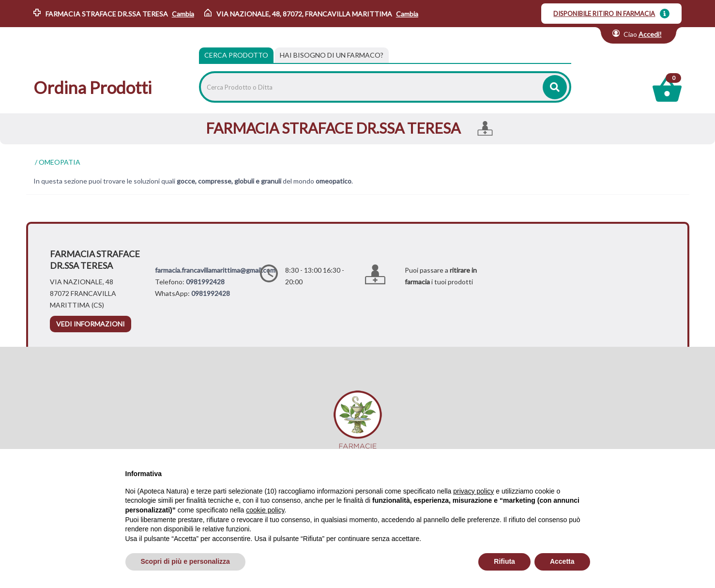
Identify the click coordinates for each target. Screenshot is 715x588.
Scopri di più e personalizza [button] (185, 561)
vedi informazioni (91, 324)
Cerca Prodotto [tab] (236, 55)
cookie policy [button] (265, 510)
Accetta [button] (562, 561)
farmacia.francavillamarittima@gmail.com (215, 270)
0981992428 (205, 282)
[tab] (332, 55)
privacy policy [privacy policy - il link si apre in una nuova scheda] (473, 491)
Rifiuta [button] (504, 561)
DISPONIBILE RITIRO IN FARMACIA (604, 14)
